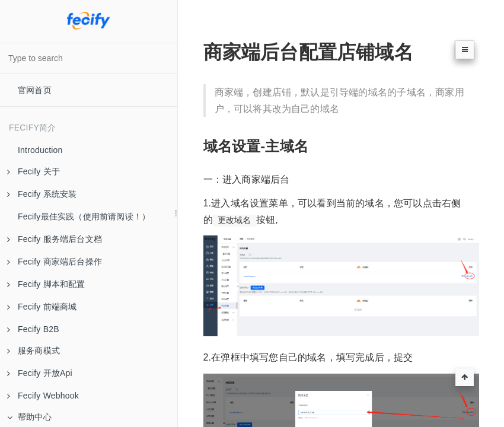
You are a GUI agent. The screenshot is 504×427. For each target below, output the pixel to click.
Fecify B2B (33, 329)
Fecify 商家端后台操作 (55, 262)
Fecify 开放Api (40, 373)
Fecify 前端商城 (42, 307)
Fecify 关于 (34, 171)
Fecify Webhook (43, 396)
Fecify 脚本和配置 (46, 284)
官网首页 (35, 90)
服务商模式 (34, 350)
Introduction (40, 150)
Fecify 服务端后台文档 (55, 239)
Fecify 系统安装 (42, 194)
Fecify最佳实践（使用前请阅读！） (84, 216)
